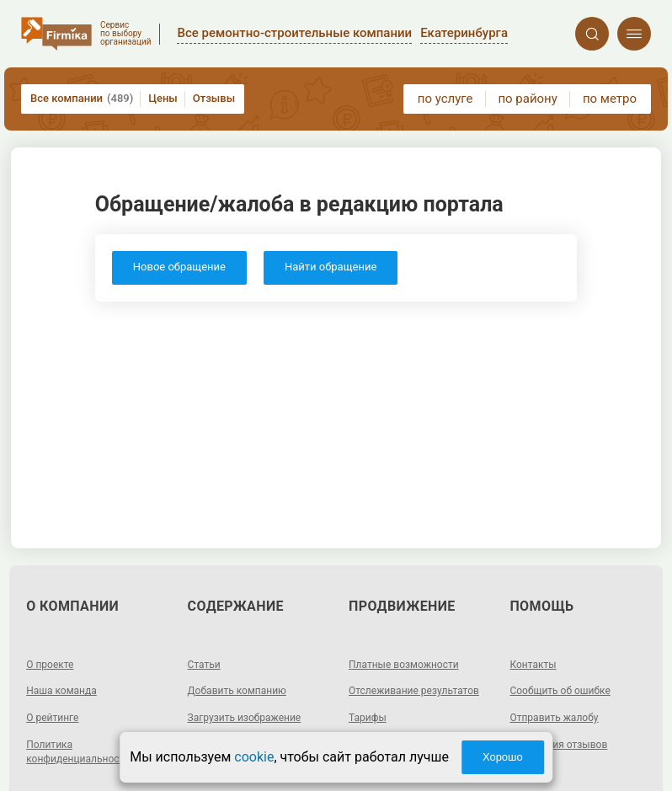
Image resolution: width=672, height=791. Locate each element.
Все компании (82, 99)
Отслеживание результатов (414, 691)
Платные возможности (404, 665)
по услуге (445, 99)
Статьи (204, 665)
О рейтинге (52, 718)
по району (527, 99)
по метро (610, 99)
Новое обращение (179, 267)
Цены (163, 98)
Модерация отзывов (558, 745)
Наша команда (61, 691)
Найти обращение (331, 267)
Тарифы (368, 718)
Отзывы (214, 98)
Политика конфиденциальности (78, 752)
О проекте (50, 665)
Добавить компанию (237, 691)
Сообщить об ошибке (560, 691)
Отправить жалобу (554, 718)
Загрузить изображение (245, 718)
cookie (254, 757)
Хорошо (503, 757)
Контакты (533, 665)
